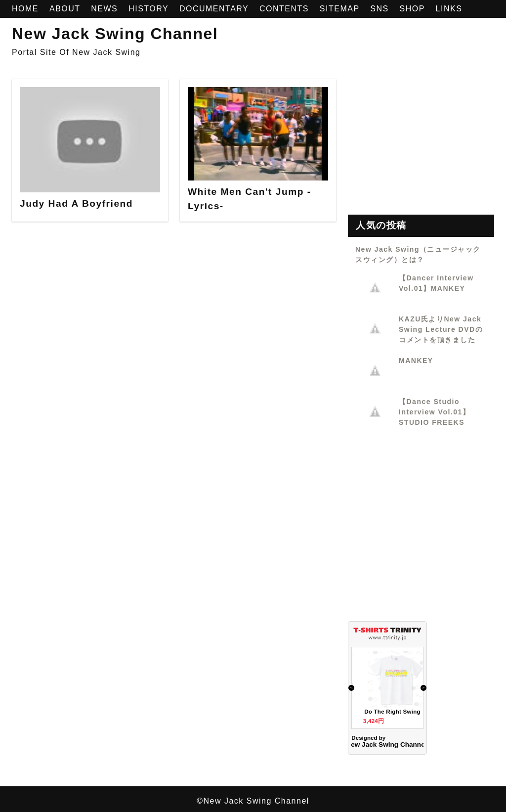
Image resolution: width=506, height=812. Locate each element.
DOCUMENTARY (215, 9)
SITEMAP (341, 9)
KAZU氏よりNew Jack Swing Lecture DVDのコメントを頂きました (441, 329)
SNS (381, 9)
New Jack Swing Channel (115, 34)
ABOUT (66, 9)
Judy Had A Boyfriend (76, 203)
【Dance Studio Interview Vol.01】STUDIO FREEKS (434, 412)
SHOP (414, 9)
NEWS (106, 9)
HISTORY (150, 9)
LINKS (449, 9)
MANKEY (416, 361)
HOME (27, 9)
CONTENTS (286, 9)
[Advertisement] (421, 141)
